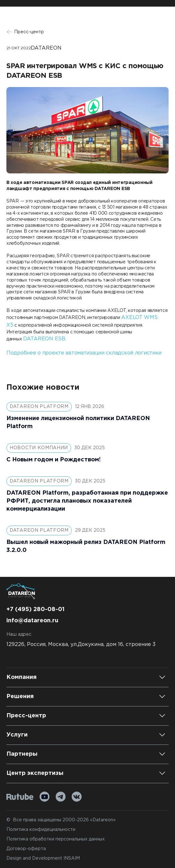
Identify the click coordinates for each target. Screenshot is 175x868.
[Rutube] (20, 797)
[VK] (77, 797)
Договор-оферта (26, 849)
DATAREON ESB (44, 339)
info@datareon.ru (32, 621)
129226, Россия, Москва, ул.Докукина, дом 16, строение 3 (81, 645)
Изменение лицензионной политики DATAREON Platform (78, 422)
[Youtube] (45, 797)
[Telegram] (61, 797)
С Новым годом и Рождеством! (54, 460)
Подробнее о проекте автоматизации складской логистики (84, 353)
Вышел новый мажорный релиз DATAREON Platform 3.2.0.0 (86, 546)
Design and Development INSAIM (43, 858)
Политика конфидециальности (41, 830)
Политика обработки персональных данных (56, 839)
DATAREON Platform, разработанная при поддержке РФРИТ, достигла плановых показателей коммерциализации (87, 501)
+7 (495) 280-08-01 (35, 609)
